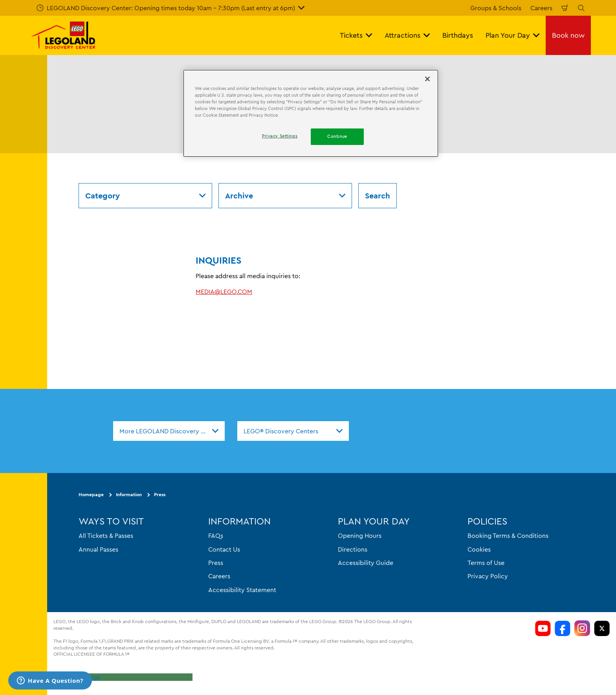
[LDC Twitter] (602, 628)
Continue (337, 136)
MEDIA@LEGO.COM (224, 292)
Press (160, 494)
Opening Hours (360, 535)
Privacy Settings (77, 677)
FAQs (216, 535)
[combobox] (169, 431)
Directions (353, 549)
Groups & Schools (496, 8)
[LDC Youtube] (543, 628)
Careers (541, 8)
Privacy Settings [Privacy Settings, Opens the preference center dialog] (280, 136)
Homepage (91, 494)
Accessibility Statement (242, 590)
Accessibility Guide (366, 563)
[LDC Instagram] (582, 628)
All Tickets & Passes (106, 535)
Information (129, 494)
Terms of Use (486, 563)
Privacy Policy (488, 576)
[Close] (427, 79)
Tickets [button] (356, 35)
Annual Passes (98, 549)
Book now (568, 35)
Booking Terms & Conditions (508, 535)
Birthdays (458, 35)
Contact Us (224, 549)
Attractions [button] (407, 35)
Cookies (479, 549)
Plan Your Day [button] (512, 35)
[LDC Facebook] (563, 628)
